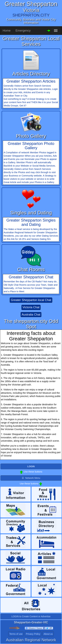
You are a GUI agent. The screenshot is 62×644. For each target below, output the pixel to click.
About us (48, 634)
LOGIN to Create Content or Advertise (31, 616)
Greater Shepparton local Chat (31, 300)
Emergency (23, 31)
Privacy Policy (33, 634)
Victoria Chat (31, 307)
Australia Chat (31, 315)
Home (7, 31)
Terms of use (16, 634)
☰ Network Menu (31, 478)
